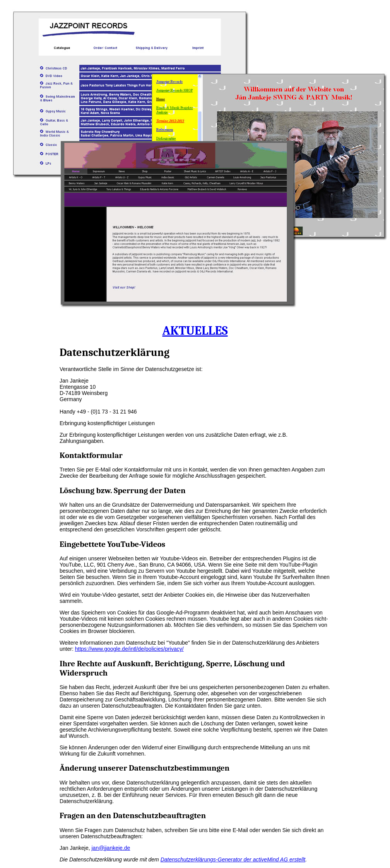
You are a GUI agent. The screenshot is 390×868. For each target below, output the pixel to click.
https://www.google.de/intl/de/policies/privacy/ (129, 649)
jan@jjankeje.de (111, 848)
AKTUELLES (195, 331)
